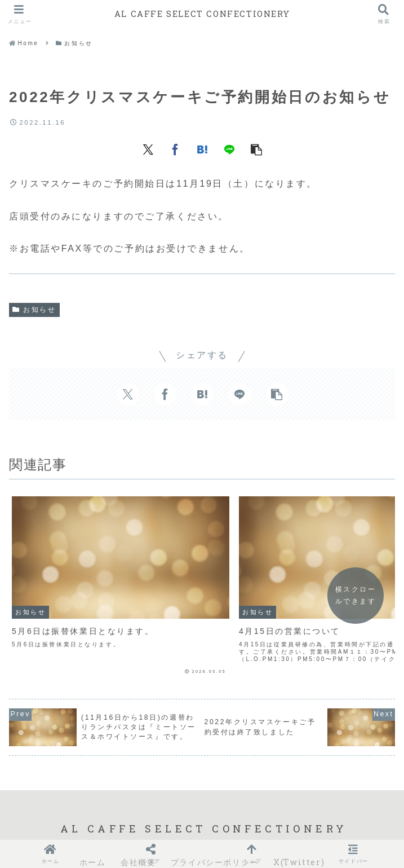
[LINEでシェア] (229, 149)
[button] (256, 149)
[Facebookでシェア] (175, 149)
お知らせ (34, 310)
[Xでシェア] (148, 149)
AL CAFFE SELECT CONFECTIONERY (202, 14)
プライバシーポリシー (215, 820)
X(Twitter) (299, 820)
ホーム (93, 820)
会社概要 (138, 820)
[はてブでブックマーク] (202, 149)
